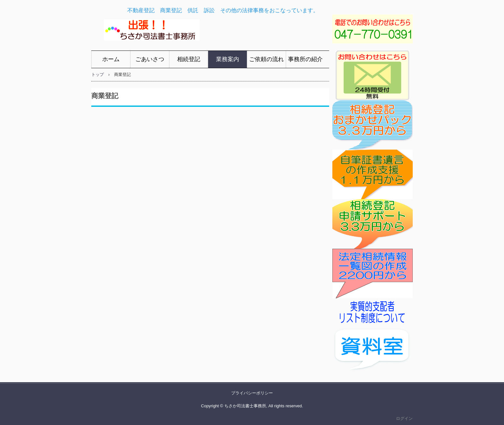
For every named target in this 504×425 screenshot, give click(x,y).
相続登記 (189, 59)
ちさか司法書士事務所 (198, 32)
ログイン (404, 418)
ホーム (111, 59)
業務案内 (228, 59)
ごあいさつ (150, 59)
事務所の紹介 (305, 59)
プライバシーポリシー (252, 393)
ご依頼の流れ (266, 59)
